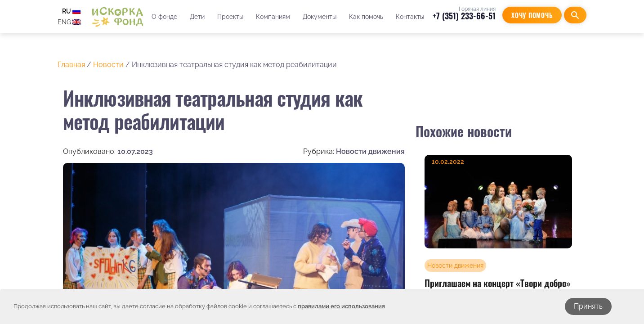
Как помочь (366, 17)
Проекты (230, 17)
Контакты (410, 17)
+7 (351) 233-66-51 (464, 16)
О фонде (164, 17)
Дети (197, 17)
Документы (320, 17)
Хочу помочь (532, 15)
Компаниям (273, 17)
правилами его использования (341, 306)
